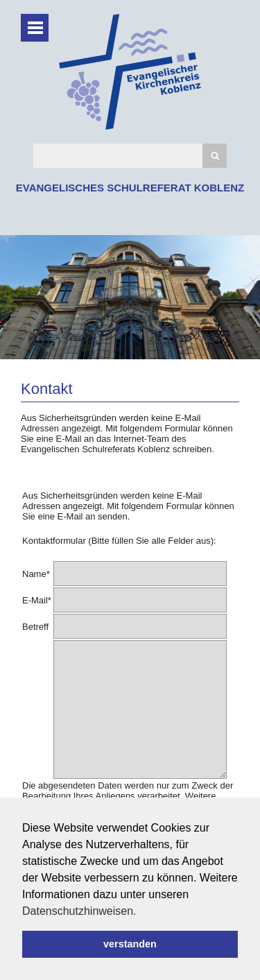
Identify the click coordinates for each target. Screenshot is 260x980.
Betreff (35, 627)
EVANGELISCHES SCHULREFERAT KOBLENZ (130, 188)
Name (36, 574)
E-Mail (37, 600)
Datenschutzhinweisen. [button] (79, 911)
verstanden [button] (130, 944)
